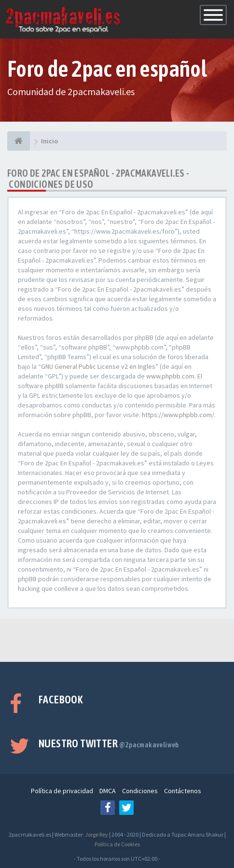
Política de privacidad (62, 791)
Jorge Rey (96, 834)
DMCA (108, 791)
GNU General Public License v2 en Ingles (98, 366)
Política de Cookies (117, 844)
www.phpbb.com (170, 376)
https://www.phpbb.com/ (178, 415)
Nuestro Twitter (109, 743)
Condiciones (140, 791)
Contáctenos (183, 791)
